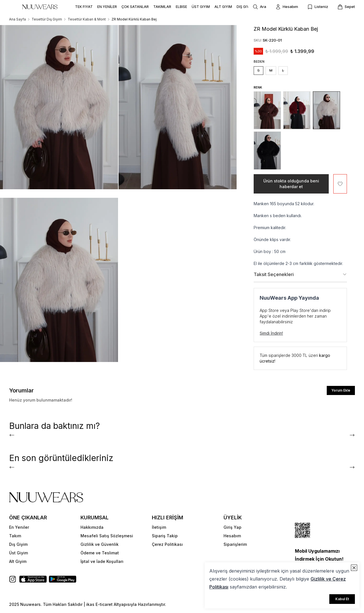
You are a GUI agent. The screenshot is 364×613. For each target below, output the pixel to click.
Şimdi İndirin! (271, 333)
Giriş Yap (232, 527)
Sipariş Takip (165, 536)
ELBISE (181, 7)
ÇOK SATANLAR (135, 7)
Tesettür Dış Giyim (47, 19)
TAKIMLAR (162, 7)
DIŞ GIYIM (245, 7)
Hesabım (232, 536)
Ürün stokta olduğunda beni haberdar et (291, 184)
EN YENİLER (107, 7)
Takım (15, 536)
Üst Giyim (18, 553)
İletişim (159, 527)
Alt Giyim (18, 561)
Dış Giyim (18, 544)
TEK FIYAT (84, 7)
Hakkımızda (92, 527)
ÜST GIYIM (201, 7)
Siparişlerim (235, 544)
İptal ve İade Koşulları (102, 561)
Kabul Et (342, 599)
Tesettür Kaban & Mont (87, 19)
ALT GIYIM (223, 7)
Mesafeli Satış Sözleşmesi (107, 536)
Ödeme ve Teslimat (100, 553)
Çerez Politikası (167, 544)
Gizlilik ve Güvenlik (100, 544)
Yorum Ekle (341, 390)
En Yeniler (19, 527)
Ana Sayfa (17, 19)
